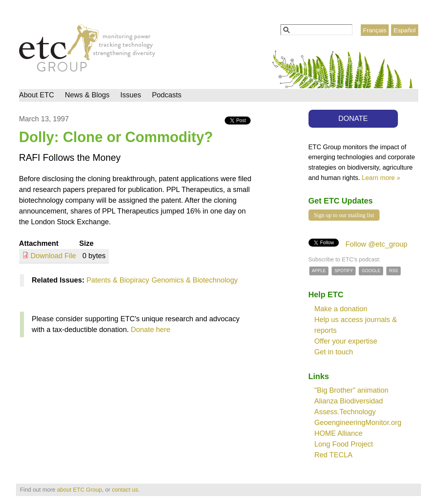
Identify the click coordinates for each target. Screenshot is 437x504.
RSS (393, 271)
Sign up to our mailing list (344, 215)
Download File (53, 256)
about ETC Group (80, 490)
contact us (125, 490)
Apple (319, 271)
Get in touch (334, 352)
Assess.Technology (345, 412)
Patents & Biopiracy (118, 280)
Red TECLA (334, 455)
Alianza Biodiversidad (349, 401)
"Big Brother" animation (352, 390)
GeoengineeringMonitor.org (358, 423)
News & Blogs (87, 95)
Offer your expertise (346, 341)
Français (375, 30)
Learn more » (381, 178)
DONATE (353, 119)
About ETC (37, 95)
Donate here (151, 330)
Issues (131, 95)
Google (371, 271)
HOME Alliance (339, 433)
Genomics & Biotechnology (195, 280)
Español (404, 30)
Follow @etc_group (377, 244)
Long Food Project (344, 444)
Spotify (344, 271)
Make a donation (341, 309)
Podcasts (167, 95)
